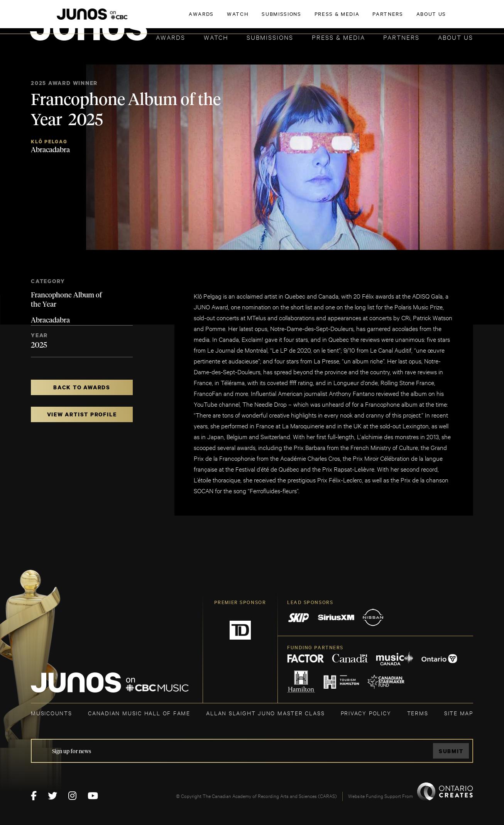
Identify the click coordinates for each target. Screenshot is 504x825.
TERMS (418, 713)
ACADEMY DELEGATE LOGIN (437, 18)
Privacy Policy (366, 713)
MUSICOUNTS (52, 713)
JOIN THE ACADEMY (366, 18)
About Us (456, 37)
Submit (451, 751)
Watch (216, 37)
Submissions (270, 37)
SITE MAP (459, 713)
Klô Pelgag (49, 142)
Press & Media (338, 37)
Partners (401, 37)
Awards (171, 37)
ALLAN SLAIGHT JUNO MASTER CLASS (265, 713)
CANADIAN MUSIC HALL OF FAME (139, 713)
